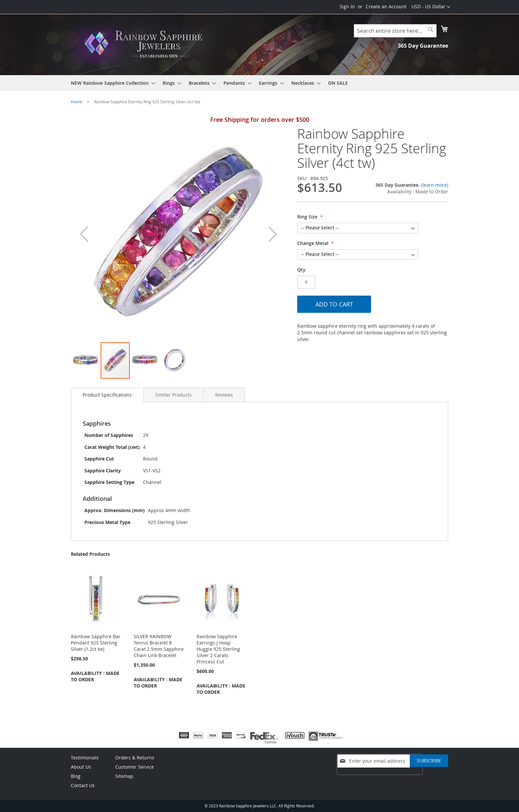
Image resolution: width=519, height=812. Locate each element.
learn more (435, 185)
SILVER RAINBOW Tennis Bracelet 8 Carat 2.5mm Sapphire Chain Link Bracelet (159, 646)
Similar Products (173, 395)
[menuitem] (111, 83)
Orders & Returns (135, 758)
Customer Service (135, 767)
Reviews (224, 395)
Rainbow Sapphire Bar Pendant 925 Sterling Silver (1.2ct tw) (96, 643)
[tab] (107, 395)
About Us (81, 767)
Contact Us (83, 785)
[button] (431, 7)
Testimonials (85, 758)
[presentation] (380, 778)
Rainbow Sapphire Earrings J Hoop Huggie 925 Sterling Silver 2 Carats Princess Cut (218, 649)
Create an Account (386, 6)
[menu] (259, 83)
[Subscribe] (429, 761)
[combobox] (395, 31)
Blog (76, 776)
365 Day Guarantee (423, 46)
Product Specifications (107, 395)
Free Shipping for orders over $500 (260, 119)
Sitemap (124, 776)
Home (76, 102)
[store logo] (145, 44)
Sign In (347, 6)
